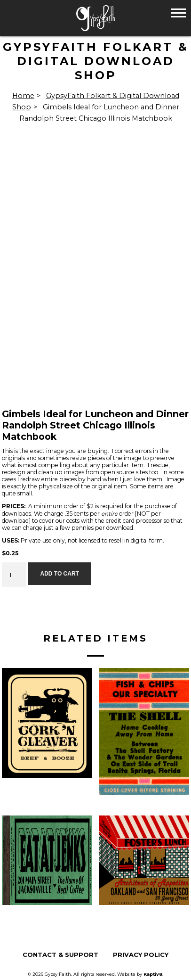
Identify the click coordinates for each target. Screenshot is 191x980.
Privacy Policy (141, 955)
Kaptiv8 (153, 974)
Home (23, 96)
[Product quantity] (14, 575)
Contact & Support (60, 955)
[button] (179, 12)
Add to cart (59, 574)
